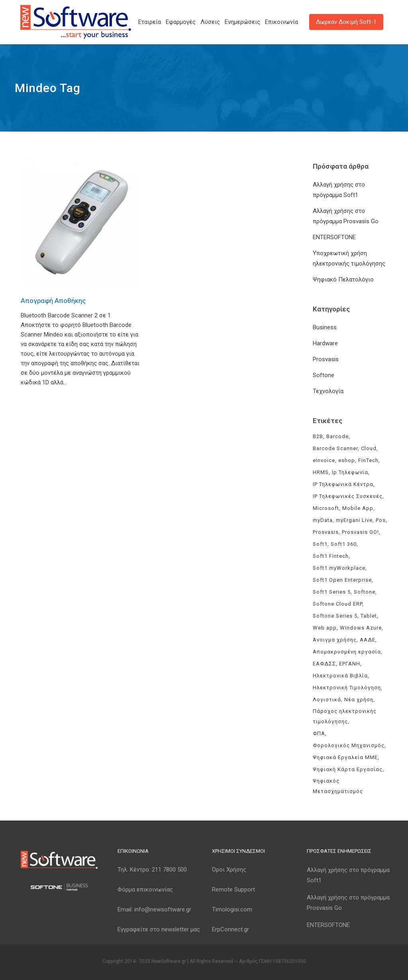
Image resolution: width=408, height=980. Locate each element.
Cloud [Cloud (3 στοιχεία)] (369, 448)
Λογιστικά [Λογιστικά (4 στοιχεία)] (327, 700)
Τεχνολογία (328, 391)
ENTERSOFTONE (334, 237)
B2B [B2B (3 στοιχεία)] (318, 436)
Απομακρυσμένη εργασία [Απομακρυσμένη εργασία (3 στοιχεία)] (347, 652)
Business (325, 327)
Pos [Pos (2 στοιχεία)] (381, 520)
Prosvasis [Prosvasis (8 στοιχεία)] (326, 532)
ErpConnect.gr (230, 929)
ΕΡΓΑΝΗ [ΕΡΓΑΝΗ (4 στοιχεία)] (350, 664)
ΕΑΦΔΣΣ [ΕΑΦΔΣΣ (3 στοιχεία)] (324, 664)
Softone (324, 375)
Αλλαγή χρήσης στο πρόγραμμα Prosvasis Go (348, 903)
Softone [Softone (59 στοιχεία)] (365, 592)
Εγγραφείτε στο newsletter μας (159, 929)
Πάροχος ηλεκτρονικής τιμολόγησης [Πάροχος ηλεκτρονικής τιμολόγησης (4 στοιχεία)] (345, 716)
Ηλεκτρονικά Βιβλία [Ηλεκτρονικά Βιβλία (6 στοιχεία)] (340, 676)
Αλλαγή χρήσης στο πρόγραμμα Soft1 (348, 875)
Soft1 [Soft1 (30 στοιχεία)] (320, 544)
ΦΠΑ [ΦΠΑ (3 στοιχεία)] (319, 733)
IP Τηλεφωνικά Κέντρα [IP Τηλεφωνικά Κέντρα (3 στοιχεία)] (343, 484)
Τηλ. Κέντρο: (152, 870)
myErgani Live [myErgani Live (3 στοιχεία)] (354, 520)
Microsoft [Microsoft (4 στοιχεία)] (326, 508)
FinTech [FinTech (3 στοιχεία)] (368, 460)
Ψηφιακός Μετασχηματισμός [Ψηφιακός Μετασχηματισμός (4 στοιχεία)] (338, 786)
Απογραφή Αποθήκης (53, 301)
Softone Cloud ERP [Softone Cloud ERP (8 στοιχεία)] (337, 604)
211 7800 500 (169, 870)
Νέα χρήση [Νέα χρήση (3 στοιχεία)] (359, 700)
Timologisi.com (232, 909)
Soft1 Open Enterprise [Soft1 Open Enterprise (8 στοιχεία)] (342, 580)
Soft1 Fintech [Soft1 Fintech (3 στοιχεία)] (331, 556)
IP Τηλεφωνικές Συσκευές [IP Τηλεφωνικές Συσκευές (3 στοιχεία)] (348, 496)
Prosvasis (326, 359)
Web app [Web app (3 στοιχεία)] (325, 628)
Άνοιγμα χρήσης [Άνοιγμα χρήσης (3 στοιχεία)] (335, 640)
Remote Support (233, 889)
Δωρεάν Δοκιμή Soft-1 (346, 22)
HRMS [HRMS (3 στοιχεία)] (321, 472)
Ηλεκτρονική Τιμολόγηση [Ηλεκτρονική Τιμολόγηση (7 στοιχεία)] (347, 688)
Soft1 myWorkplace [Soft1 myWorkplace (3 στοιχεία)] (339, 568)
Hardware (325, 343)
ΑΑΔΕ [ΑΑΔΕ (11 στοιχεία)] (368, 640)
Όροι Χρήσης (229, 870)
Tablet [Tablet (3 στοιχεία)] (369, 616)
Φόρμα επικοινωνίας (145, 889)
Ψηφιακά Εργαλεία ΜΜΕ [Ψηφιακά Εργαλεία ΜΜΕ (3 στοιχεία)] (345, 757)
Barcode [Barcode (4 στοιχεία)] (337, 436)
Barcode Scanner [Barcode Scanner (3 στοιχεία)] (335, 448)
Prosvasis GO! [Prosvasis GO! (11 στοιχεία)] (360, 532)
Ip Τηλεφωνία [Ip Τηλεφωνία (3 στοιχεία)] (350, 472)
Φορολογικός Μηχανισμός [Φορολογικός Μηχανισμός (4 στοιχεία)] (349, 745)
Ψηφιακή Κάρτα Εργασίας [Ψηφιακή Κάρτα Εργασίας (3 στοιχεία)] (348, 769)
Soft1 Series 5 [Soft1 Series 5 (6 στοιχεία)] (332, 592)
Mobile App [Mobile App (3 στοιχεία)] (358, 508)
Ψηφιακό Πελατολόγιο (343, 279)
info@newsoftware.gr (163, 909)
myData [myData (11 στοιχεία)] (323, 520)
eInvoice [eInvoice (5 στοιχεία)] (324, 460)
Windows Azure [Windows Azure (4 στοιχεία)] (361, 628)
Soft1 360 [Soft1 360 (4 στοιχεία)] (344, 544)
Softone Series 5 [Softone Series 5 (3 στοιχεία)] (335, 616)
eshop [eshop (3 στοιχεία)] (347, 460)
